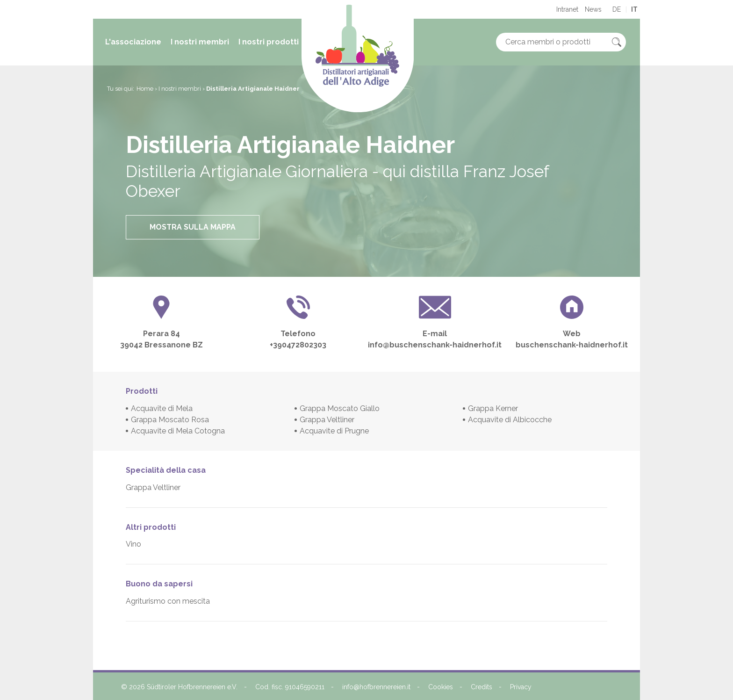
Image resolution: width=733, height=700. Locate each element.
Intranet (567, 9)
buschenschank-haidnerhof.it (572, 345)
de (617, 9)
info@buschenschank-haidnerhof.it (435, 345)
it (634, 9)
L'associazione (133, 42)
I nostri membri (200, 42)
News (593, 9)
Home (145, 89)
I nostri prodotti (269, 42)
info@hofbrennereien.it (376, 687)
